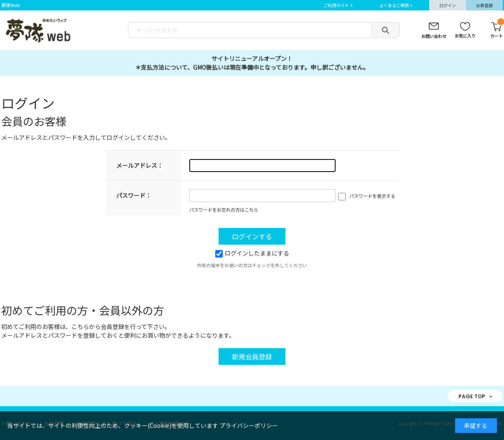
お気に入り (465, 36)
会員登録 (484, 5)
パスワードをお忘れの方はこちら (224, 210)
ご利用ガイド (336, 5)
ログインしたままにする (252, 253)
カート (496, 30)
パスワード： (134, 195)
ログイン (448, 5)
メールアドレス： (140, 165)
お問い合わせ (434, 36)
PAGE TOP (472, 396)
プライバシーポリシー (249, 425)
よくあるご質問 (394, 5)
